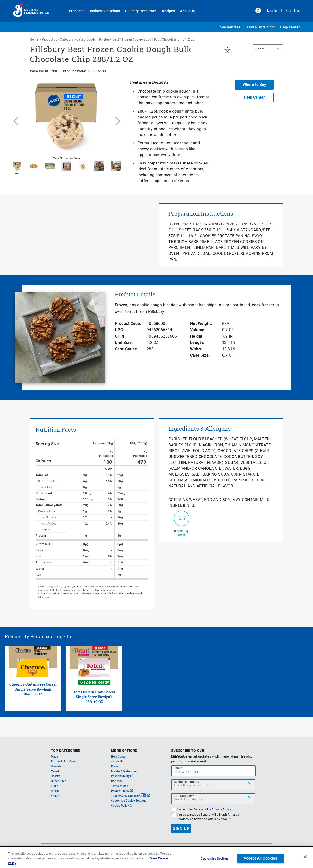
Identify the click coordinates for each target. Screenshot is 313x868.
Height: (197, 336)
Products (73, 11)
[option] (66, 120)
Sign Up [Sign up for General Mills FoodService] (292, 10)
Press (115, 766)
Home (34, 39)
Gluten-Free (58, 781)
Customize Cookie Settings (129, 801)
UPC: (120, 330)
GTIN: (120, 336)
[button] (258, 11)
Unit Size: (124, 343)
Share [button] (260, 49)
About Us (185, 11)
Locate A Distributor (124, 771)
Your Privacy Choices (130, 796)
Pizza (54, 757)
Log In (272, 10)
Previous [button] (15, 120)
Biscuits (56, 766)
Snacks (56, 776)
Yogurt (55, 796)
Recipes (166, 11)
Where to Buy (254, 85)
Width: (196, 349)
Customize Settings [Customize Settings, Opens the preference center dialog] (215, 859)
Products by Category (57, 39)
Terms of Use (119, 786)
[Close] (305, 857)
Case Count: (126, 349)
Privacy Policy (122, 791)
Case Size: (200, 355)
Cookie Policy (122, 806)
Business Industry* (187, 782)
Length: (197, 343)
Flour (54, 786)
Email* (178, 768)
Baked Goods (86, 39)
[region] (267, 52)
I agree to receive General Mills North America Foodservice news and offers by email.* (208, 817)
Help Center (290, 27)
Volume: (198, 330)
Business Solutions (102, 11)
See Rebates (230, 27)
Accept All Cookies (260, 858)
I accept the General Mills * (205, 809)
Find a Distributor (261, 27)
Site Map (117, 781)
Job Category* (184, 796)
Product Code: (128, 323)
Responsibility (122, 776)
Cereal (55, 771)
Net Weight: (201, 323)
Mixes (55, 791)
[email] (213, 771)
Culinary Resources (138, 11)
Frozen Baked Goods (64, 762)
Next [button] (118, 120)
